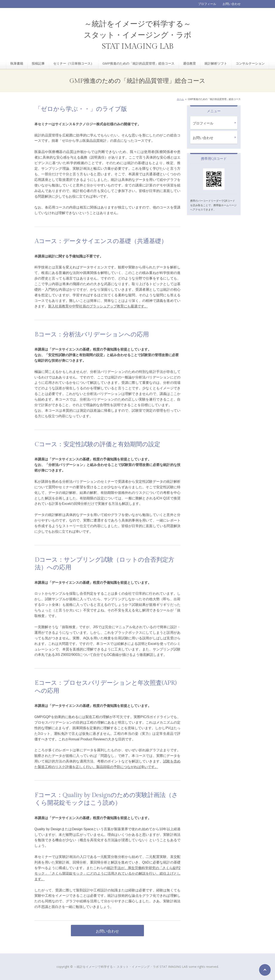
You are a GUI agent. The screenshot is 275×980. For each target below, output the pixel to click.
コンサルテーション (250, 63)
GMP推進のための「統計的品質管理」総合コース (138, 63)
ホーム (180, 99)
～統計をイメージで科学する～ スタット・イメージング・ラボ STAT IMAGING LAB (138, 35)
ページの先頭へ (265, 970)
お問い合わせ (232, 4)
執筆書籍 (17, 63)
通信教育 (189, 63)
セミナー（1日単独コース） (74, 63)
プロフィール (207, 4)
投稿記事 (38, 63)
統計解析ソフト (216, 63)
